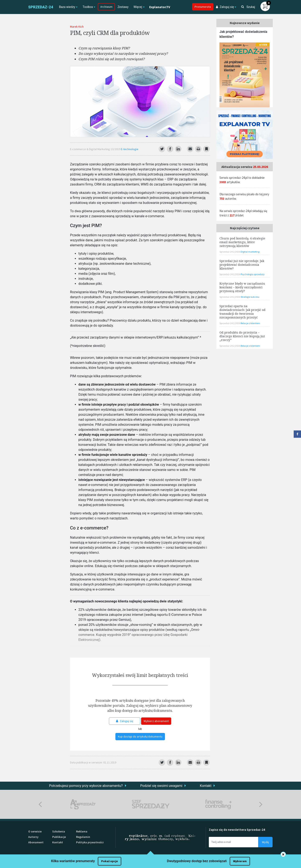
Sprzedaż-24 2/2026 (230, 252)
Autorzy (33, 837)
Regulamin (83, 837)
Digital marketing (250, 252)
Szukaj (248, 7)
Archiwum (106, 7)
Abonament (36, 842)
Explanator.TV (160, 7)
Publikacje (59, 837)
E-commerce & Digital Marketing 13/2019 (96, 149)
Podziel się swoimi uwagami (161, 786)
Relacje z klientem (250, 323)
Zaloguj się (125, 721)
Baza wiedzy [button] (67, 7)
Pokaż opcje (110, 861)
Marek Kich (77, 27)
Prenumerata (203, 7)
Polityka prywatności (90, 842)
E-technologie (130, 149)
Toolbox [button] (88, 7)
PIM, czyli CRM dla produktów (110, 33)
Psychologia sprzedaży (253, 274)
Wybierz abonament (156, 721)
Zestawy (123, 7)
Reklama (82, 831)
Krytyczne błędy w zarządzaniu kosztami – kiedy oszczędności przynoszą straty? (242, 287)
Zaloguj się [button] (225, 7)
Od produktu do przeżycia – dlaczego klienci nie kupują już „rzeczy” (242, 336)
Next (261, 804)
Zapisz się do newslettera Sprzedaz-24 (237, 830)
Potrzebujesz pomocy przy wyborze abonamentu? (86, 786)
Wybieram (240, 861)
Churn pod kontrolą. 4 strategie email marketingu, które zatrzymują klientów (242, 242)
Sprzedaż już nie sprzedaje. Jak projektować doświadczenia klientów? (242, 265)
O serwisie (35, 831)
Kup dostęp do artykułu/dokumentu (140, 736)
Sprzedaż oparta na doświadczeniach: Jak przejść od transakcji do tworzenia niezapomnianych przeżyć (242, 312)
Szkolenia (59, 831)
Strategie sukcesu (250, 297)
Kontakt (206, 786)
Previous (40, 804)
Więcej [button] (138, 7)
